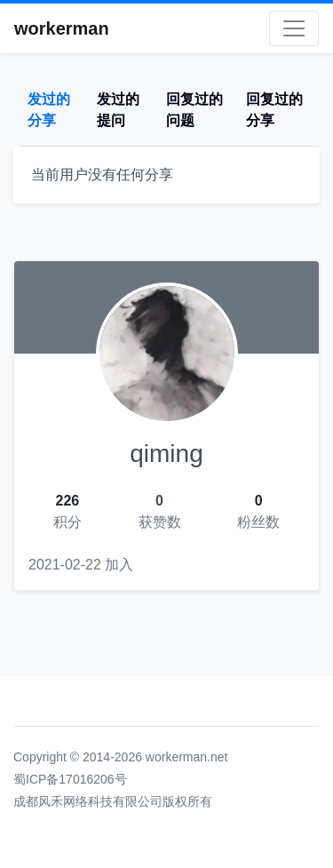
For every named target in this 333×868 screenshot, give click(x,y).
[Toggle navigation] (294, 28)
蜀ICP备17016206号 (70, 779)
